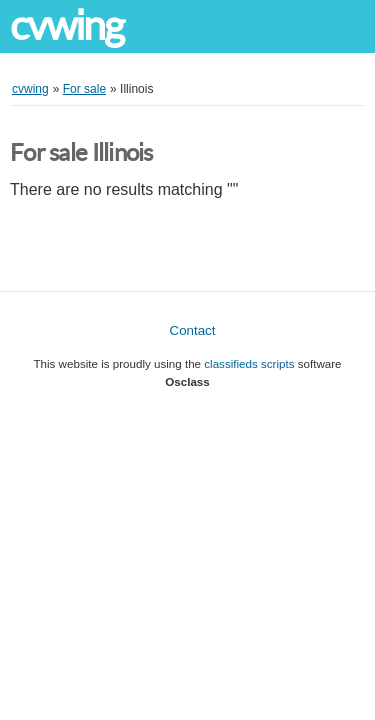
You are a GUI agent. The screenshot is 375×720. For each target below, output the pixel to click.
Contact (193, 330)
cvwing (67, 25)
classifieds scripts (249, 363)
